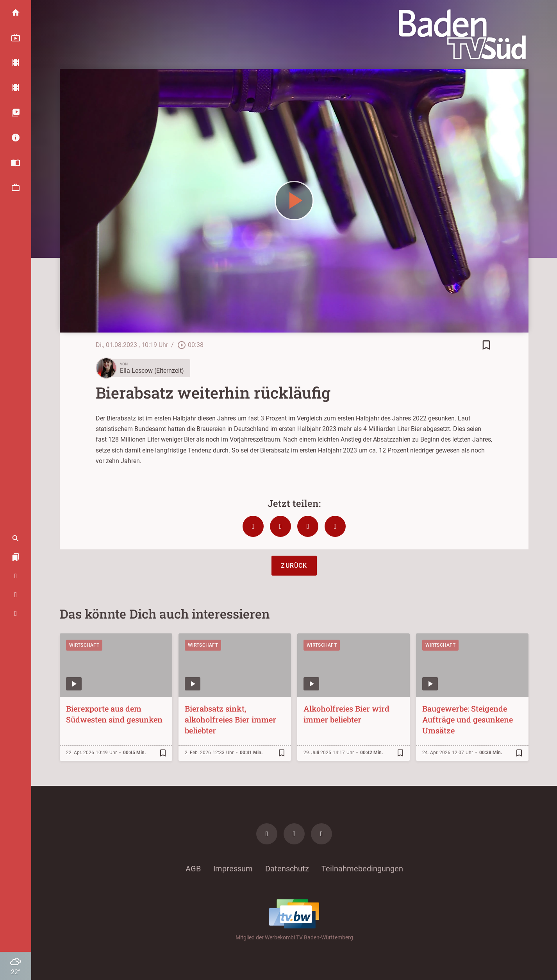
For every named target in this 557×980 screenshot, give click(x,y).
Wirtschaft (84, 645)
